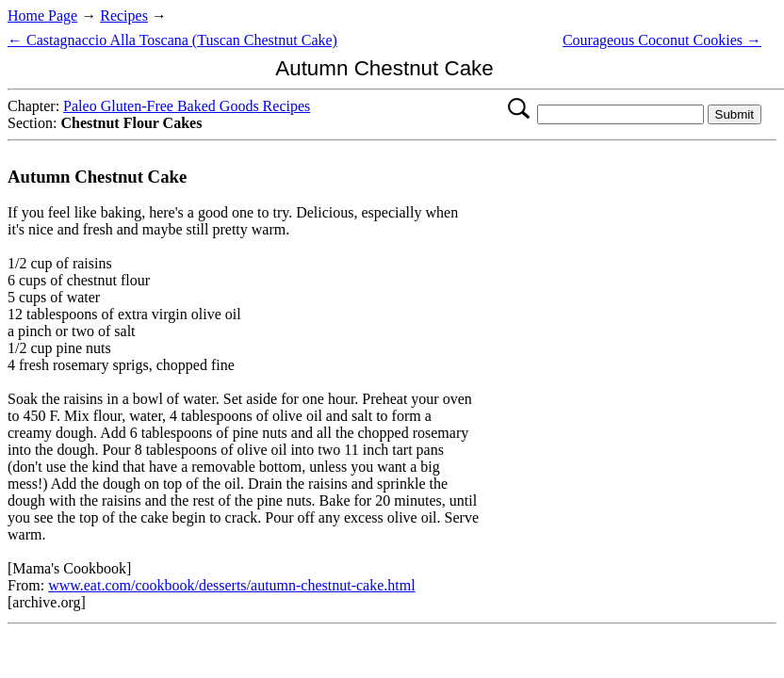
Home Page (42, 16)
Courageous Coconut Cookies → (662, 40)
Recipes (124, 16)
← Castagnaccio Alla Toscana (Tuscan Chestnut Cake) (172, 40)
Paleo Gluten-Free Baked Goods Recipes (187, 106)
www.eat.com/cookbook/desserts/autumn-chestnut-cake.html (232, 585)
